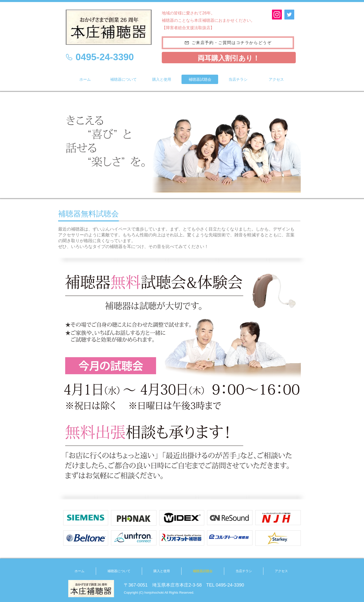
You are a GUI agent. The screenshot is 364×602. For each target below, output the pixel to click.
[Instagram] (277, 15)
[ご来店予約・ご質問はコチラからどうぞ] (228, 43)
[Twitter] (289, 15)
